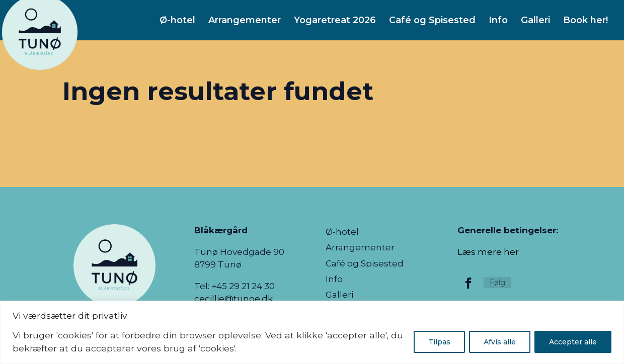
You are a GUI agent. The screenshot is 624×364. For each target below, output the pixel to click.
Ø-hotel (342, 233)
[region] (312, 332)
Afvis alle (500, 342)
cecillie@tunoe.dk (233, 299)
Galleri (339, 295)
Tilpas (439, 342)
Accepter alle (573, 342)
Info (334, 280)
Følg (497, 283)
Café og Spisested (365, 264)
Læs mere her (488, 252)
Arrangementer (360, 248)
